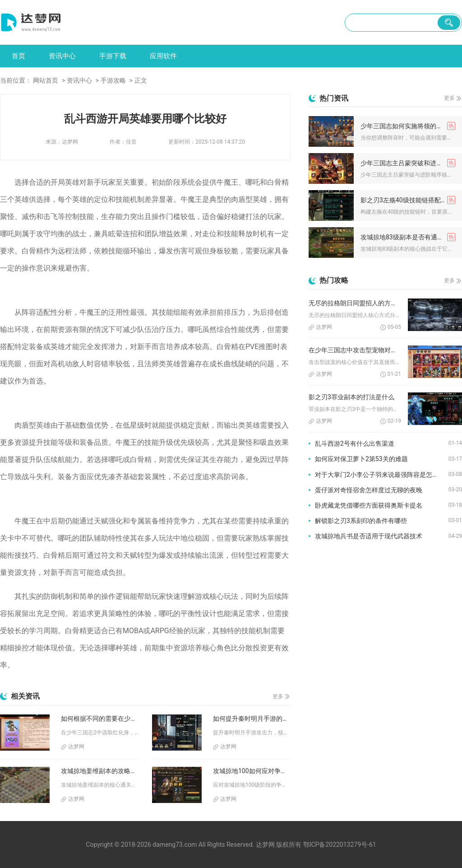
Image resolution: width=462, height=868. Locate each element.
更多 (278, 696)
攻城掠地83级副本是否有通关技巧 (408, 237)
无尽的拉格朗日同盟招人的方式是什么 (355, 303)
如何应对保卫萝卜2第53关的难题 (361, 459)
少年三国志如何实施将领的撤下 (405, 126)
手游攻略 (113, 80)
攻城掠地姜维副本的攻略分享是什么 (100, 771)
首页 (18, 56)
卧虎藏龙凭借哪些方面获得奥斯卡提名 (369, 505)
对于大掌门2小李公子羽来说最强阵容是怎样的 (380, 475)
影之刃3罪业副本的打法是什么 (351, 397)
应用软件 (163, 56)
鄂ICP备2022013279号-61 (340, 845)
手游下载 (113, 56)
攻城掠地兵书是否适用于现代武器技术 (369, 536)
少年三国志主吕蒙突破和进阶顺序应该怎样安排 (408, 163)
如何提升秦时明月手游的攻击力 (252, 719)
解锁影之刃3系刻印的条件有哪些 (361, 521)
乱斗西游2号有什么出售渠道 (355, 443)
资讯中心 (62, 56)
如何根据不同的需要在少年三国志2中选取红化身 (100, 719)
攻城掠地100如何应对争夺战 (252, 771)
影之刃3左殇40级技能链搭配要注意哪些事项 (408, 200)
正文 (141, 80)
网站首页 (46, 80)
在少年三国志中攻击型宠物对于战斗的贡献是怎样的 (355, 350)
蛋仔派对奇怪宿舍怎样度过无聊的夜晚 (369, 490)
